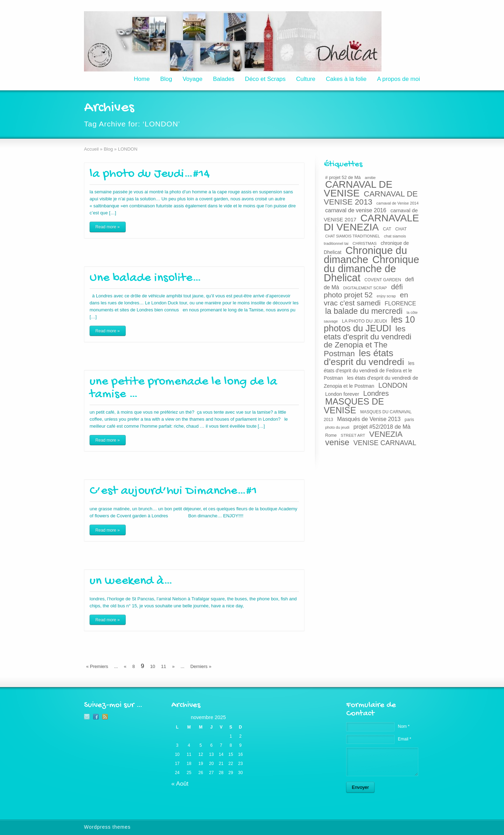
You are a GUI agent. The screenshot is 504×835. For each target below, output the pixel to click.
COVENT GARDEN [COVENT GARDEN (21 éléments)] (383, 280)
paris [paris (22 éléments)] (409, 420)
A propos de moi (398, 79)
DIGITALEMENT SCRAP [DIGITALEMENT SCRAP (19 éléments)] (365, 288)
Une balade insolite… (145, 278)
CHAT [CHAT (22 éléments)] (401, 229)
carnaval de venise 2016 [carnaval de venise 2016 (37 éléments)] (356, 210)
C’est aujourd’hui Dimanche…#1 (173, 491)
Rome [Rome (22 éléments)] (331, 435)
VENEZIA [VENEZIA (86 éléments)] (386, 434)
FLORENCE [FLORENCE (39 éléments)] (400, 303)
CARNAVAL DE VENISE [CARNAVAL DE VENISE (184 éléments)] (358, 189)
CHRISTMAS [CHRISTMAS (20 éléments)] (365, 243)
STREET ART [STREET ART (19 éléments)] (353, 435)
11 (163, 666)
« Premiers (97, 666)
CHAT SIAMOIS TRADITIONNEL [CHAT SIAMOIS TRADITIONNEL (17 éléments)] (352, 236)
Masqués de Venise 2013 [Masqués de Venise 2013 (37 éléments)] (369, 419)
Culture (306, 79)
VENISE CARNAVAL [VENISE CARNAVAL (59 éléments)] (385, 443)
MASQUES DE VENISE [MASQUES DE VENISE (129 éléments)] (354, 406)
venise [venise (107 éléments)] (337, 442)
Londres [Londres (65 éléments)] (376, 393)
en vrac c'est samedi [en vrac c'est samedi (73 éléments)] (366, 299)
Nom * (404, 726)
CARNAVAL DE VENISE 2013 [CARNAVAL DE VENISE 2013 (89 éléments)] (371, 198)
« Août (180, 784)
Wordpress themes (107, 827)
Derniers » (201, 666)
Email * (405, 739)
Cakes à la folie (346, 79)
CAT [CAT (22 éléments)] (387, 229)
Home (142, 79)
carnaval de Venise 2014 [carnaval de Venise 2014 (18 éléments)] (397, 203)
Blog (166, 79)
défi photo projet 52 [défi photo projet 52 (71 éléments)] (363, 291)
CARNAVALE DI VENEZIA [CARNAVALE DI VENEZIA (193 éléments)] (371, 222)
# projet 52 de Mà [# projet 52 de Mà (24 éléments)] (343, 177)
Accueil (91, 149)
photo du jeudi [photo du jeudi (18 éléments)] (337, 427)
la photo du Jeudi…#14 (150, 174)
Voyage (193, 79)
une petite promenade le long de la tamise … (183, 388)
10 (153, 666)
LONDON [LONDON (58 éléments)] (393, 385)
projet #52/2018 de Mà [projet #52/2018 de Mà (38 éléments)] (382, 427)
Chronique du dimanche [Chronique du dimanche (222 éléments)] (365, 255)
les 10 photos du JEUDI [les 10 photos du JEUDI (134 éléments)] (369, 324)
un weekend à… (131, 581)
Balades (223, 79)
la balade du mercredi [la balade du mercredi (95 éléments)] (364, 311)
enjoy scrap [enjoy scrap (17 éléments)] (386, 296)
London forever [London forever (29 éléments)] (342, 394)
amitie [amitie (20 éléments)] (370, 177)
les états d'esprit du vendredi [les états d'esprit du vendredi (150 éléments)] (364, 357)
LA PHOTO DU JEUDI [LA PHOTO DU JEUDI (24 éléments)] (365, 321)
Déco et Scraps (265, 79)
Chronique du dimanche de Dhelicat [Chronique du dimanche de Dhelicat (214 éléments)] (372, 269)
